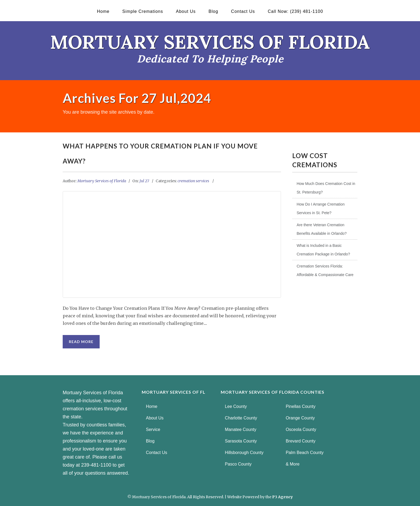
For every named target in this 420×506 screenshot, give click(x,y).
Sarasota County (241, 441)
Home (103, 11)
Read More (81, 342)
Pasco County (238, 464)
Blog (213, 11)
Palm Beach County (305, 453)
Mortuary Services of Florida (102, 181)
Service (153, 429)
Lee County (236, 406)
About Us (186, 11)
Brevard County (301, 441)
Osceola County (301, 429)
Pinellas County (301, 406)
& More (293, 464)
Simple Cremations (143, 11)
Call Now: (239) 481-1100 (295, 11)
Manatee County (241, 429)
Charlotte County (241, 418)
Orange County (300, 418)
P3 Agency (282, 497)
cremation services (193, 181)
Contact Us (243, 11)
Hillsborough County (244, 453)
